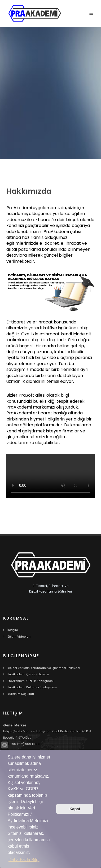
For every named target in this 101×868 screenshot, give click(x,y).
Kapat (75, 809)
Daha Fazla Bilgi (24, 860)
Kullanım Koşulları (21, 694)
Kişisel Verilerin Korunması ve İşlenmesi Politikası (44, 668)
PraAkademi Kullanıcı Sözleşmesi (32, 687)
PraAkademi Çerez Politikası (28, 674)
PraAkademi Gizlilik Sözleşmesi (30, 681)
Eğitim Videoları (19, 637)
